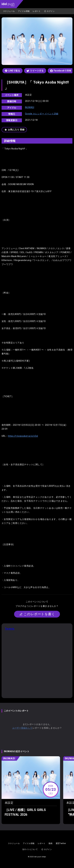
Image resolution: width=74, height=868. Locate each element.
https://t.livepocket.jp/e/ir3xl (23, 436)
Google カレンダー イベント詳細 (42, 114)
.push (8, 4)
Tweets (10, 629)
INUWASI (30, 107)
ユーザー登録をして (22, 728)
